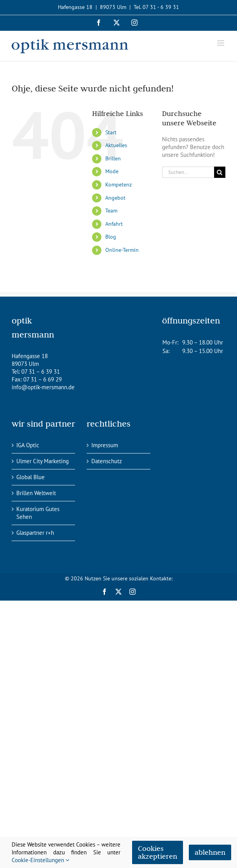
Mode (112, 171)
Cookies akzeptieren (158, 852)
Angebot (115, 198)
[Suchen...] (188, 172)
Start (111, 132)
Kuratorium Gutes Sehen (38, 513)
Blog (111, 237)
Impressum (105, 445)
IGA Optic (28, 445)
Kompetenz (118, 184)
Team (111, 211)
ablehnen (210, 852)
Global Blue (30, 477)
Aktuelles (116, 145)
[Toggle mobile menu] (221, 43)
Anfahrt (114, 224)
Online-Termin (122, 250)
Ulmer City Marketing (43, 461)
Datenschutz (107, 461)
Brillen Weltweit (36, 493)
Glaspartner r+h (35, 533)
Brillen (113, 158)
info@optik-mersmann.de (43, 387)
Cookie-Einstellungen (41, 860)
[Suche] (220, 172)
